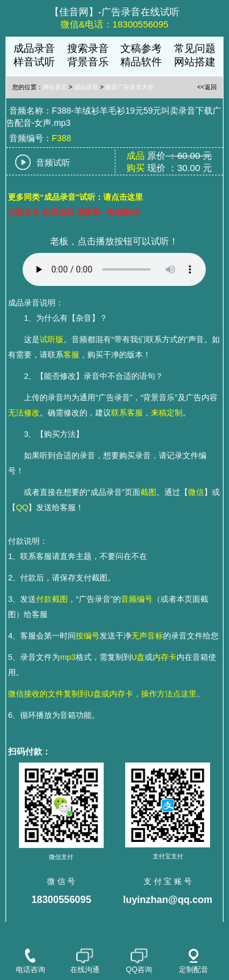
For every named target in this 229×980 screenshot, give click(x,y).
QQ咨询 (139, 961)
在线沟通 (85, 961)
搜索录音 (88, 49)
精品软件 (141, 62)
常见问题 (195, 49)
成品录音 (34, 49)
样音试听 (34, 62)
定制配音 (194, 961)
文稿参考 (141, 49)
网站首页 (55, 87)
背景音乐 (88, 62)
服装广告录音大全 (129, 87)
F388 (62, 138)
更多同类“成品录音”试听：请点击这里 (75, 197)
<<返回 (207, 87)
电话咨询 (31, 961)
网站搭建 (195, 62)
